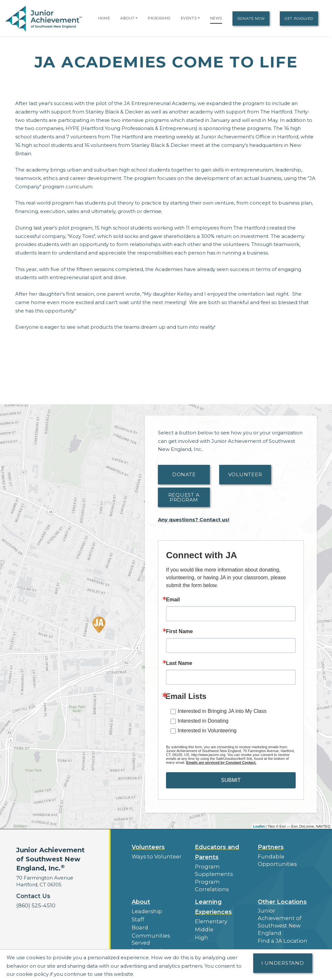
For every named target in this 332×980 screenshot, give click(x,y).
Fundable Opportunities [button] (275, 860)
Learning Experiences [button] (213, 898)
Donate (184, 474)
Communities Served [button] (157, 924)
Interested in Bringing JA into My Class (222, 711)
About (127, 18)
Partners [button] (271, 847)
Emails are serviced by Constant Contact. (221, 762)
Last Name (179, 663)
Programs (159, 18)
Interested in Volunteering (207, 731)
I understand (283, 963)
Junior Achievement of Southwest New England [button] (283, 908)
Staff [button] (137, 909)
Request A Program (184, 497)
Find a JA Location (280, 922)
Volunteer (245, 474)
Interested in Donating (203, 721)
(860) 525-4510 (34, 905)
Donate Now (251, 18)
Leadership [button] (145, 902)
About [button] (141, 893)
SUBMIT (231, 780)
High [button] (201, 927)
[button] (136, 18)
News (216, 18)
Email (173, 600)
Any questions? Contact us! (194, 520)
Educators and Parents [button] (217, 852)
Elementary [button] (209, 912)
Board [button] (139, 917)
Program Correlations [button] (221, 881)
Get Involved (299, 18)
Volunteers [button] (148, 847)
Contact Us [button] (33, 896)
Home (104, 18)
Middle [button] (203, 919)
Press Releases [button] (150, 939)
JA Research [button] (147, 932)
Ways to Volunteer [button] (154, 856)
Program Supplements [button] (212, 870)
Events (189, 18)
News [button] (139, 947)
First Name (179, 632)
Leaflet (259, 826)
